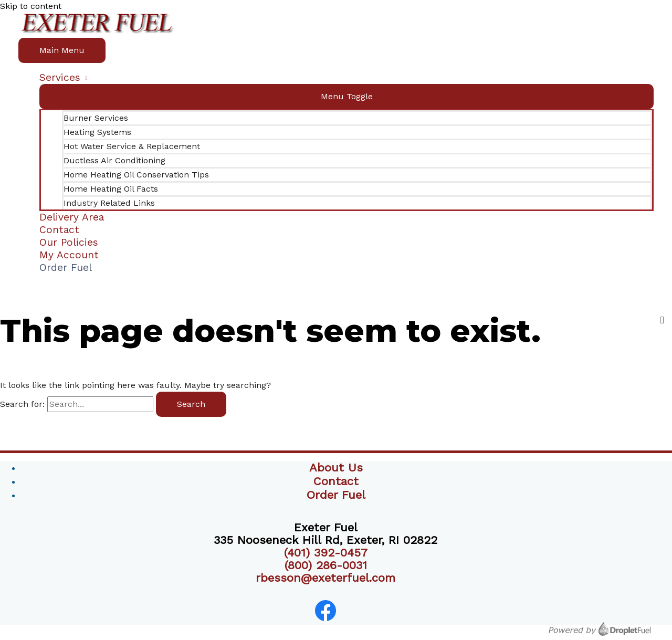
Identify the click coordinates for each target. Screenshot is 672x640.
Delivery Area (72, 217)
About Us (336, 468)
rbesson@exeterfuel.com (325, 578)
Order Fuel (66, 267)
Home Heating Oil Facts (111, 189)
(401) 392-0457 (326, 553)
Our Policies (69, 242)
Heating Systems (97, 132)
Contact (59, 230)
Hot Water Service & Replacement (132, 146)
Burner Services (96, 118)
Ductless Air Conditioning (114, 160)
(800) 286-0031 (326, 565)
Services (60, 77)
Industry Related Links (109, 203)
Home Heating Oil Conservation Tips (136, 175)
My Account (69, 255)
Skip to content (31, 6)
